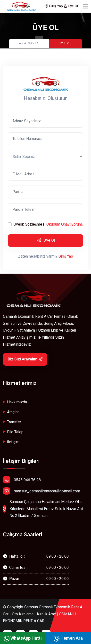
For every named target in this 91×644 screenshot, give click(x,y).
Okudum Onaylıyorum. (65, 224)
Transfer (12, 422)
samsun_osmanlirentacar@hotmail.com (41, 491)
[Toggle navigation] (85, 6)
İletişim (11, 442)
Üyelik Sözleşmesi (48, 224)
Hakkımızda (15, 402)
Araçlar (11, 412)
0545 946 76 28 (22, 480)
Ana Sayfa (29, 43)
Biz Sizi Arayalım (25, 359)
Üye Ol (71, 6)
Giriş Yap (54, 6)
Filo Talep (13, 432)
